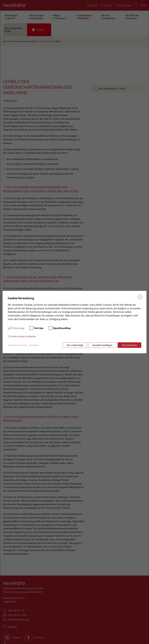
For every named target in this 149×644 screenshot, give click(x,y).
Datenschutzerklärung (17, 345)
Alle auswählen (130, 345)
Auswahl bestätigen (102, 345)
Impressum (34, 345)
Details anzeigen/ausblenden (23, 336)
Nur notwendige (75, 345)
